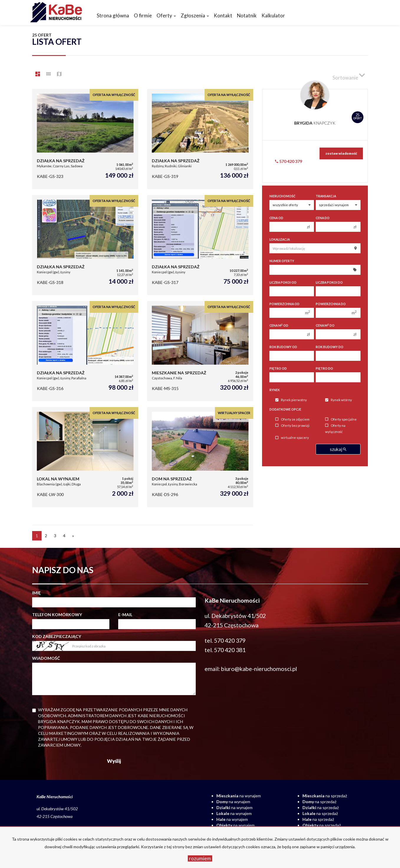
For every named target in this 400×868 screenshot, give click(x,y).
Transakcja (326, 196)
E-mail (125, 615)
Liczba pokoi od (283, 282)
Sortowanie (349, 75)
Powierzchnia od (284, 304)
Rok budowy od (283, 347)
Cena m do (325, 325)
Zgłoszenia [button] (195, 15)
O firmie (143, 15)
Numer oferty (282, 261)
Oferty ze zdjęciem (292, 419)
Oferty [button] (166, 15)
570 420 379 (289, 161)
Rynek (275, 390)
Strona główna (113, 15)
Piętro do (324, 368)
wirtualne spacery (292, 438)
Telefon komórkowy (57, 615)
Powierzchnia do (331, 304)
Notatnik (247, 15)
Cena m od (279, 325)
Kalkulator (273, 15)
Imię (36, 593)
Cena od (276, 218)
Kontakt (223, 15)
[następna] (73, 536)
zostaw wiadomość (341, 153)
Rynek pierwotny (291, 400)
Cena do (323, 218)
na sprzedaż (325, 796)
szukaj (338, 449)
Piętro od (278, 368)
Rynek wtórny (339, 400)
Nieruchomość (282, 196)
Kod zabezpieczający (57, 636)
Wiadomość (46, 658)
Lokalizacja (280, 239)
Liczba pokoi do (329, 282)
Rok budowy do (330, 347)
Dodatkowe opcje (285, 409)
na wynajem (239, 796)
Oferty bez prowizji (292, 425)
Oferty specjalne (341, 419)
